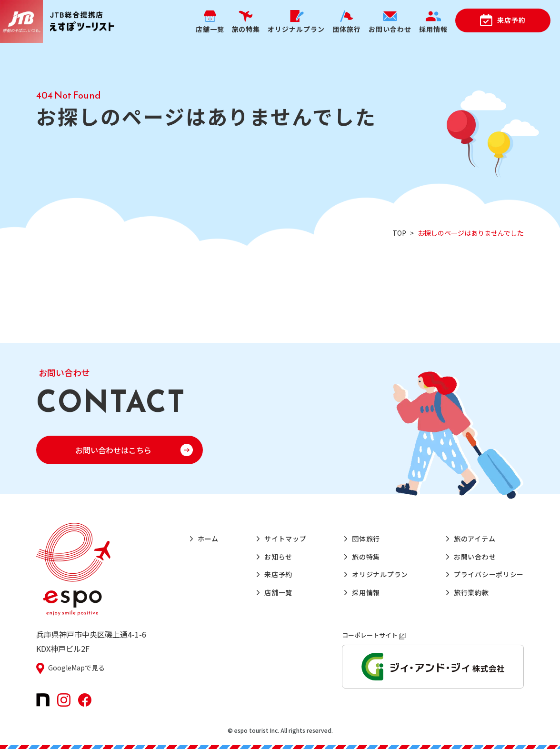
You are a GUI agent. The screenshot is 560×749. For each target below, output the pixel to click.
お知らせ (278, 557)
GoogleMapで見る (76, 668)
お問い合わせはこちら (113, 450)
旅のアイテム (475, 539)
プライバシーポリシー (489, 574)
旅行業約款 (471, 592)
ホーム (208, 539)
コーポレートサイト (374, 635)
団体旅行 (366, 539)
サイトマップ (285, 539)
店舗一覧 (278, 592)
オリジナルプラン (380, 574)
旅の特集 (366, 557)
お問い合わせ (475, 557)
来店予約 (511, 20)
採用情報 (366, 592)
